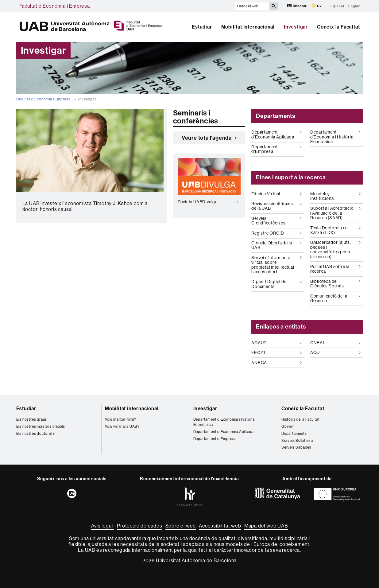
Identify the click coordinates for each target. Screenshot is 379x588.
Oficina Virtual (277, 194)
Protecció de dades (139, 526)
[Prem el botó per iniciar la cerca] (274, 6)
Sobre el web (181, 526)
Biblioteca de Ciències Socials (335, 284)
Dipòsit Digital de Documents (277, 284)
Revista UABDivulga (208, 202)
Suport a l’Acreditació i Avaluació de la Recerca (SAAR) (335, 213)
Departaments (294, 434)
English (354, 6)
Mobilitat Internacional (248, 27)
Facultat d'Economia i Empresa (55, 6)
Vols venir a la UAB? (122, 426)
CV (317, 6)
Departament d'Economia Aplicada (277, 134)
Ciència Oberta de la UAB (277, 245)
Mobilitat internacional (132, 409)
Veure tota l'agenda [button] (209, 138)
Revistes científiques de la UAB (277, 206)
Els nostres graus (32, 419)
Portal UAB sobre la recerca (335, 269)
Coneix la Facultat (338, 27)
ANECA (277, 363)
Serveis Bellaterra (297, 441)
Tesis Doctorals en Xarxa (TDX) (335, 230)
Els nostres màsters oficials (41, 426)
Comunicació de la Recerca (335, 298)
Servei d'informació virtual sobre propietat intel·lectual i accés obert (277, 265)
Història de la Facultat (300, 419)
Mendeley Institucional (335, 196)
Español (337, 6)
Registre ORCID (277, 233)
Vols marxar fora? (121, 419)
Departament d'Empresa (277, 149)
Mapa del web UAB (266, 526)
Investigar (296, 27)
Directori (298, 6)
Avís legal (102, 526)
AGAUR (277, 343)
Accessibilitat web (220, 526)
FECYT (277, 352)
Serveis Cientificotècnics (277, 221)
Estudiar (202, 27)
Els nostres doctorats (36, 434)
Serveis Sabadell (296, 447)
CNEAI (335, 343)
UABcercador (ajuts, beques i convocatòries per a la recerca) (335, 249)
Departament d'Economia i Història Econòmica (335, 137)
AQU (335, 352)
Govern (288, 426)
